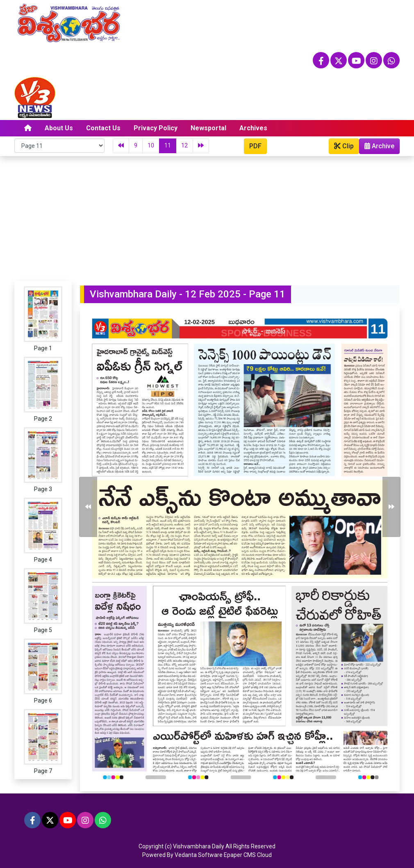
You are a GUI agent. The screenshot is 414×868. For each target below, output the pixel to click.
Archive (377, 148)
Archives (253, 128)
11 (168, 145)
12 (184, 145)
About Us (59, 128)
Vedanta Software (199, 855)
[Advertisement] (207, 218)
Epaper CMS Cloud (248, 855)
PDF (255, 146)
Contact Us (103, 128)
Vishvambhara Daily (199, 846)
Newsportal (208, 128)
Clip (344, 146)
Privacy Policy (156, 128)
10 (151, 145)
